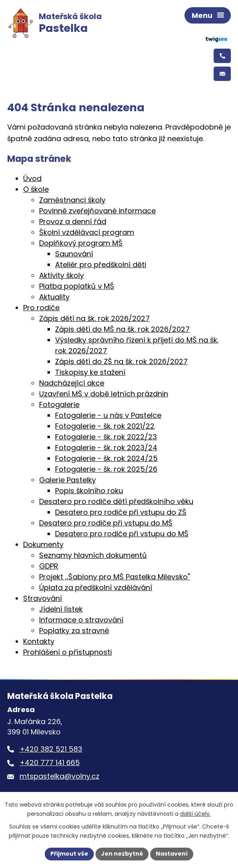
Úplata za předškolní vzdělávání (96, 588)
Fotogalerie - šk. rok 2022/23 (106, 437)
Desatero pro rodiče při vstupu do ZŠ (121, 512)
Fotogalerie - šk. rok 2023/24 (106, 448)
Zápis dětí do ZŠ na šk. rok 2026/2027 (121, 361)
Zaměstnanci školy (72, 200)
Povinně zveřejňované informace (97, 211)
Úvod (32, 178)
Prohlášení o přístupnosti (67, 652)
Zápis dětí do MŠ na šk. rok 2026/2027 (122, 329)
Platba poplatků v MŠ (77, 286)
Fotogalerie (59, 404)
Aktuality (54, 297)
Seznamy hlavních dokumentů (93, 555)
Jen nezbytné (122, 854)
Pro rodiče (41, 308)
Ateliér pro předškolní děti (101, 265)
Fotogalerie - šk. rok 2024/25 (106, 458)
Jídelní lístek (61, 609)
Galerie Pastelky (67, 480)
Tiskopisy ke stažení (90, 372)
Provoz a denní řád (73, 221)
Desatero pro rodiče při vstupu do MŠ (106, 523)
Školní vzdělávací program (87, 232)
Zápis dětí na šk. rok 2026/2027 (94, 318)
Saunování (74, 254)
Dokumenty (43, 544)
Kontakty (39, 641)
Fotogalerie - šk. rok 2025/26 (106, 469)
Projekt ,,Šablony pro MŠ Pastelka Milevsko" (115, 577)
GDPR (49, 566)
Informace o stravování (81, 620)
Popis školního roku (89, 491)
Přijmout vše (69, 854)
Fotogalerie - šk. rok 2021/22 (105, 426)
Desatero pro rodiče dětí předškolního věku (116, 501)
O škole (36, 189)
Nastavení (172, 854)
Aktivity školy (61, 275)
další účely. (195, 814)
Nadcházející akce (72, 383)
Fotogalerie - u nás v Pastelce (108, 415)
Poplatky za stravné (74, 631)
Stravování (43, 598)
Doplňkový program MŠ (81, 243)
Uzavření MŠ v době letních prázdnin (104, 394)
